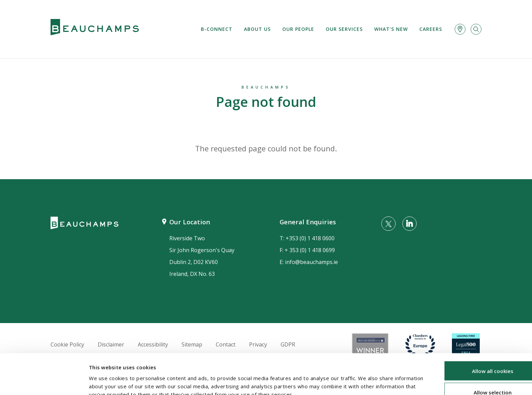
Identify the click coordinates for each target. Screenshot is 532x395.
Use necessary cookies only (475, 377)
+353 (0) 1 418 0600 (310, 238)
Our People (298, 29)
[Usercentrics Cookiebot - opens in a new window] (44, 382)
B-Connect (217, 29)
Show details (360, 380)
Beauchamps (266, 87)
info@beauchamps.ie (311, 262)
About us (257, 29)
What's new (391, 29)
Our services (344, 29)
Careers (431, 29)
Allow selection (475, 356)
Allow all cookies (475, 334)
